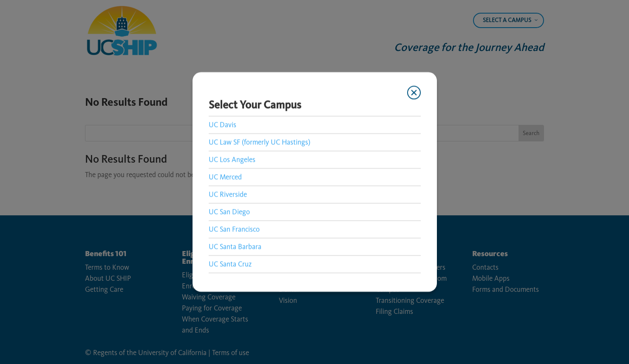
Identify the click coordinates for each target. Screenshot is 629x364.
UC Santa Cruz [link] (230, 264)
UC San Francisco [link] (234, 229)
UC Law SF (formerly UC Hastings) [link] (259, 142)
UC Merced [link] (225, 177)
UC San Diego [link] (229, 212)
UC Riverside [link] (228, 194)
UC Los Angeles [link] (232, 159)
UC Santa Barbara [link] (235, 246)
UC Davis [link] (222, 124)
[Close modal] (414, 93)
